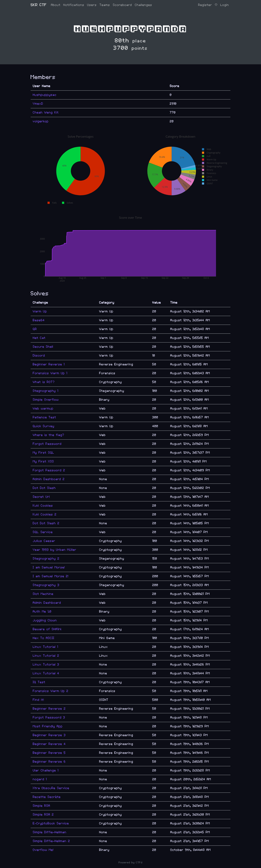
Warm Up (40, 311)
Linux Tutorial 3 (46, 665)
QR (35, 329)
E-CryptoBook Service (51, 823)
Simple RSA (41, 806)
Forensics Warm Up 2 (51, 691)
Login (225, 5)
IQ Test (39, 682)
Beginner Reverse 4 (49, 744)
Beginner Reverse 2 (49, 709)
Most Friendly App (48, 726)
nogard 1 (40, 779)
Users (92, 5)
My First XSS (43, 461)
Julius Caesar (44, 541)
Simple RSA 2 (43, 815)
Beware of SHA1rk (47, 629)
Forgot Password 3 (49, 717)
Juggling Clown (45, 620)
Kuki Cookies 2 (45, 514)
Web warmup (43, 409)
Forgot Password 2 (49, 470)
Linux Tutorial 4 (46, 673)
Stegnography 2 (46, 559)
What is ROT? (44, 382)
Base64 (39, 320)
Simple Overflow (46, 400)
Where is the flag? (49, 435)
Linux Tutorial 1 (45, 647)
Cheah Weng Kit (46, 113)
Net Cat (39, 338)
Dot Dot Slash (44, 488)
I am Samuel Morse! (49, 567)
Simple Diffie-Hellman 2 (51, 841)
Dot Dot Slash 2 (46, 523)
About (56, 5)
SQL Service (43, 532)
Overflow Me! (43, 850)
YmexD (38, 104)
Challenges (143, 5)
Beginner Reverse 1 (49, 364)
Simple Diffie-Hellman (50, 832)
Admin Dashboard (47, 603)
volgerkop (41, 121)
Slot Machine (43, 594)
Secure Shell (43, 347)
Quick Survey (44, 426)
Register (205, 5)
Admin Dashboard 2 (49, 479)
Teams (105, 5)
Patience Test (44, 417)
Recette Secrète (47, 797)
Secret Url (41, 497)
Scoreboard (122, 5)
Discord (39, 356)
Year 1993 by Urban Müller (55, 550)
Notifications (74, 5)
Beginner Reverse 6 (49, 762)
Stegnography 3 (46, 585)
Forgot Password (47, 444)
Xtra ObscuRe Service (51, 788)
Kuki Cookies (43, 506)
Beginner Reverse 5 (49, 753)
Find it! (38, 700)
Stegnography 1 (46, 391)
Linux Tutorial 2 (46, 656)
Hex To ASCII (44, 638)
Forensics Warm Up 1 (50, 373)
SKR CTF (39, 5)
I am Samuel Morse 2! (51, 576)
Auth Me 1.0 (42, 612)
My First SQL (43, 453)
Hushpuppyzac (45, 95)
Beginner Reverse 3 (49, 735)
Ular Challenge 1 (46, 770)
